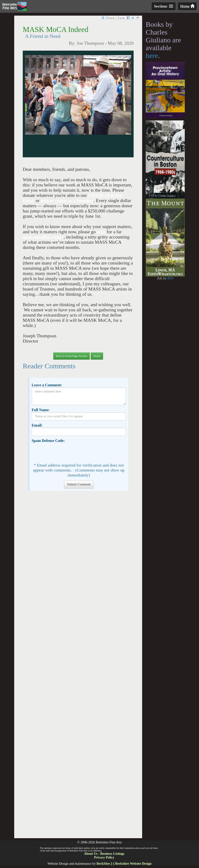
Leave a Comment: (47, 385)
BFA (170, 278)
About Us (91, 854)
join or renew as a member (67, 200)
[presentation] (68, 452)
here (101, 232)
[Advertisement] (78, 667)
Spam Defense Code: (48, 441)
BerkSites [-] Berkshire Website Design (124, 864)
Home (187, 6)
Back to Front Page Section (71, 356)
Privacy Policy (104, 857)
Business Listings (112, 854)
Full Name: (41, 410)
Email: (37, 425)
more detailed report (43, 237)
